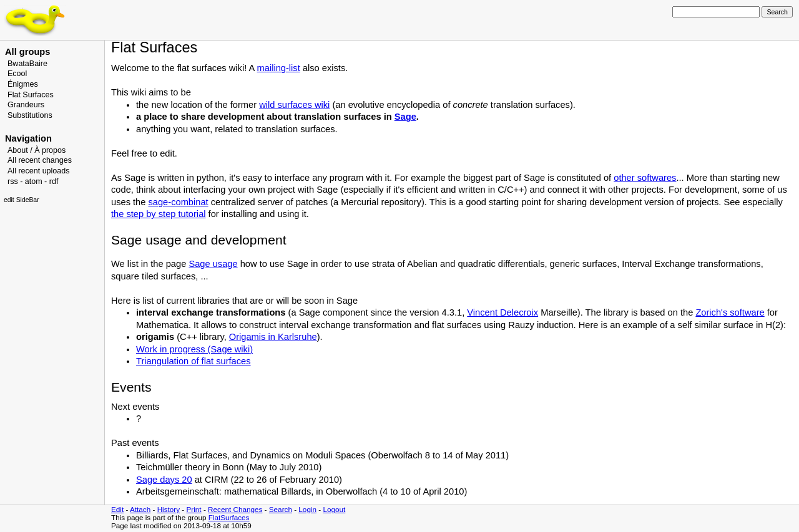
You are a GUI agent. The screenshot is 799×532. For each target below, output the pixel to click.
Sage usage (213, 264)
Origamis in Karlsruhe (273, 337)
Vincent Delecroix (502, 312)
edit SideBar (22, 200)
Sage (405, 117)
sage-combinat (178, 202)
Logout (334, 509)
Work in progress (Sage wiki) (194, 349)
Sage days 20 (164, 480)
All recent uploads (39, 171)
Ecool (17, 74)
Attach (140, 509)
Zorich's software (730, 312)
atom (34, 181)
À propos (50, 150)
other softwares (645, 178)
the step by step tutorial (159, 214)
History (169, 509)
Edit (117, 509)
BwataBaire (27, 64)
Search (281, 509)
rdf (54, 181)
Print (194, 509)
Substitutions (30, 115)
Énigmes (23, 84)
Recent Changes (235, 509)
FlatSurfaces (229, 517)
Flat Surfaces (31, 95)
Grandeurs (26, 105)
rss (13, 181)
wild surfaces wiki (294, 105)
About (18, 150)
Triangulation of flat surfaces (194, 361)
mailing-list (279, 68)
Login (307, 509)
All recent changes (40, 160)
